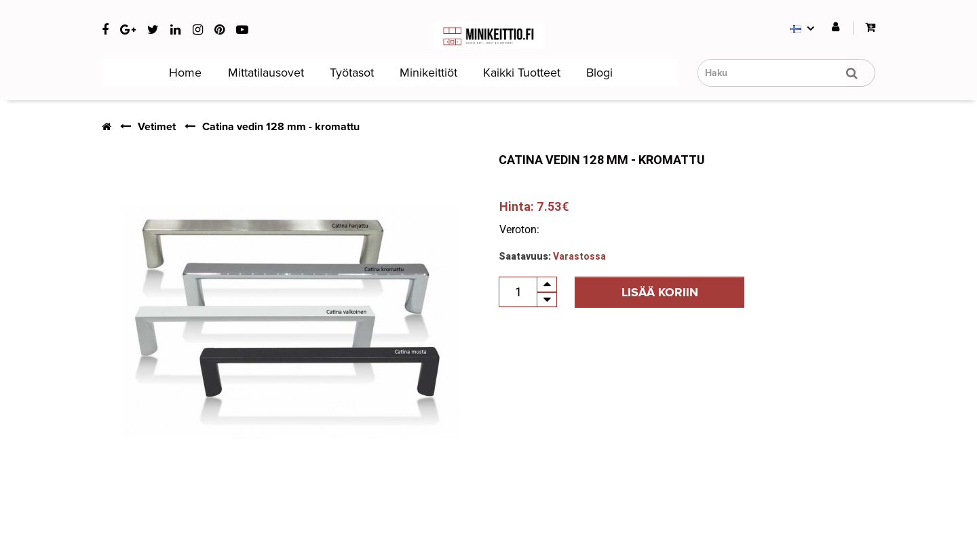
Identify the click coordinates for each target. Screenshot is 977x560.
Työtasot (350, 73)
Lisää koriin (660, 292)
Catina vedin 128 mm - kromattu (281, 127)
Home (184, 73)
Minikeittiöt (427, 73)
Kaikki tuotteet (520, 73)
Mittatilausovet (264, 73)
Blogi (598, 73)
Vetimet (157, 127)
